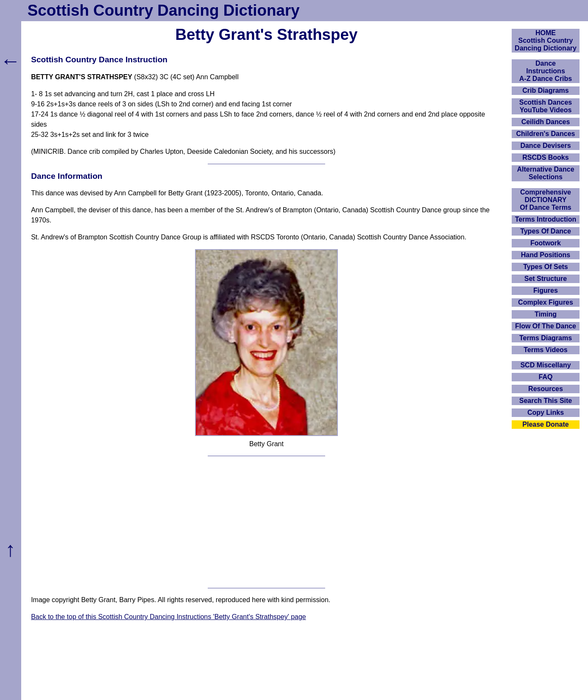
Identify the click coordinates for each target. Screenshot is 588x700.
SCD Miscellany (545, 365)
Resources (546, 389)
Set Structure (546, 279)
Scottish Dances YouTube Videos (546, 106)
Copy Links (546, 412)
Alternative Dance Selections (545, 173)
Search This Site (546, 401)
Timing (546, 314)
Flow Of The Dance (546, 326)
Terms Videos (545, 350)
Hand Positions (546, 255)
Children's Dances (546, 134)
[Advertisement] (266, 522)
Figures (546, 290)
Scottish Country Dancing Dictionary (164, 10)
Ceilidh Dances (546, 122)
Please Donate (545, 424)
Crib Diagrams (545, 90)
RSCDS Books (545, 157)
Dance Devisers (545, 146)
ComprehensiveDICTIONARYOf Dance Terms (546, 200)
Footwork (546, 243)
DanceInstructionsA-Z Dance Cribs (546, 71)
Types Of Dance (546, 231)
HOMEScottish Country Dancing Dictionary (546, 40)
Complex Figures (546, 302)
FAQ (546, 377)
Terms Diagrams (546, 338)
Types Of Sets (546, 267)
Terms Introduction (546, 219)
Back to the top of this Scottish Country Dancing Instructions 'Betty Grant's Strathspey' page (169, 617)
